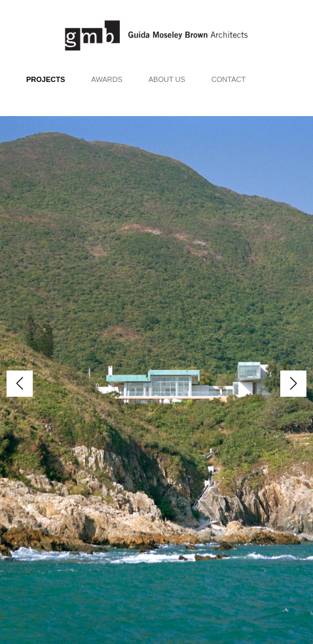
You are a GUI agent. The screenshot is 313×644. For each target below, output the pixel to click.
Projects (46, 79)
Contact (229, 79)
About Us (167, 79)
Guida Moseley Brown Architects (156, 35)
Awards (106, 79)
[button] (293, 384)
